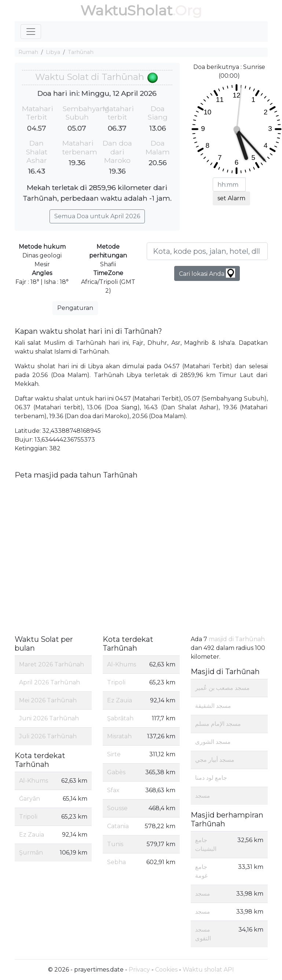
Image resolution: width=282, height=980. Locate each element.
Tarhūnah (81, 52)
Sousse (117, 808)
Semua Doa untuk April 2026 (97, 216)
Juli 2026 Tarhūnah (48, 736)
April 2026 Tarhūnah (50, 682)
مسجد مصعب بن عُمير (222, 688)
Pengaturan (75, 308)
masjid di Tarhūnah (237, 639)
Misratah (119, 736)
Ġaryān (30, 799)
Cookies (166, 970)
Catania (118, 826)
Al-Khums (34, 781)
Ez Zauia (32, 835)
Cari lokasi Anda (207, 273)
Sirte (114, 754)
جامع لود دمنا (211, 778)
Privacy (139, 970)
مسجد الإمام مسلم (218, 724)
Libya (53, 52)
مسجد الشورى (213, 742)
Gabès (116, 772)
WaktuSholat (126, 10)
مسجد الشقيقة (213, 706)
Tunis (115, 844)
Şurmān (31, 853)
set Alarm (231, 198)
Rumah (28, 52)
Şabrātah (120, 718)
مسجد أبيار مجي (215, 760)
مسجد (203, 796)
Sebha (116, 862)
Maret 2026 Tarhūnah (52, 664)
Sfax (113, 790)
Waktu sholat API (208, 970)
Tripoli (28, 817)
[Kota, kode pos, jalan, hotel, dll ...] (207, 251)
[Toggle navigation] (31, 32)
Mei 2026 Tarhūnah (48, 700)
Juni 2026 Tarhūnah (49, 718)
